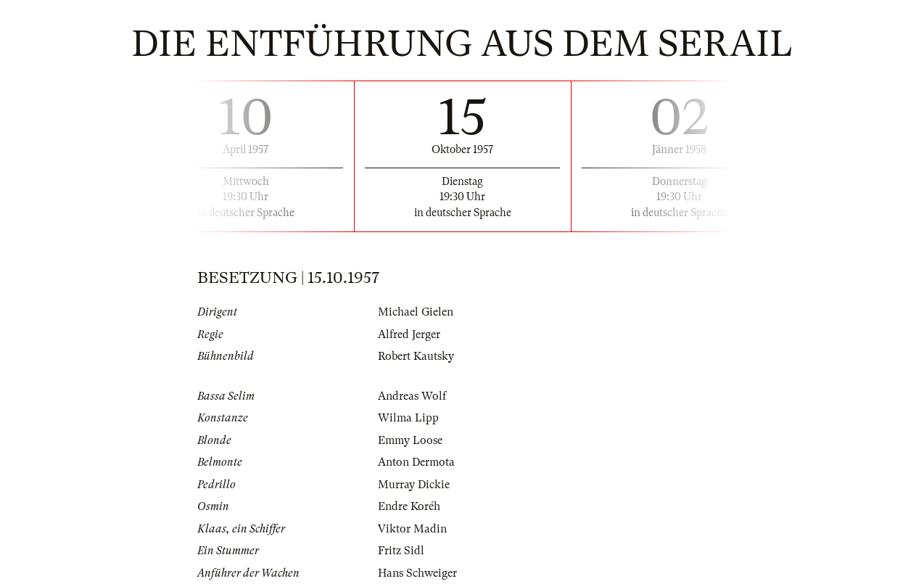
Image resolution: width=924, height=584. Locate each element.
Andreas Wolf (412, 396)
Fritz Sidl (401, 551)
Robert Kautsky (416, 356)
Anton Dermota (416, 462)
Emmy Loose (410, 440)
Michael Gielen (416, 312)
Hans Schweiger (417, 573)
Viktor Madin (412, 529)
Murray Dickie (414, 485)
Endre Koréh (409, 506)
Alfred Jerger (409, 334)
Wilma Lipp (408, 418)
